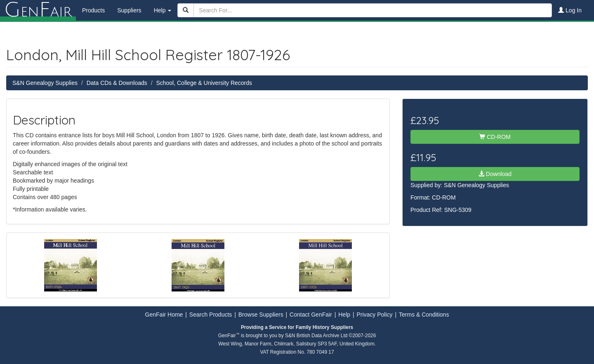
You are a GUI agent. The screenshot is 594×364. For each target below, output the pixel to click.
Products (93, 10)
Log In (570, 10)
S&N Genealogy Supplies (45, 83)
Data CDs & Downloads (117, 83)
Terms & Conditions (424, 315)
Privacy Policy (374, 315)
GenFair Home (164, 315)
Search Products (211, 315)
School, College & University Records (204, 83)
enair (38, 10)
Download (495, 174)
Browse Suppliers (261, 315)
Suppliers (129, 10)
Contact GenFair (311, 315)
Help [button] (163, 10)
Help (344, 315)
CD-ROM (495, 137)
